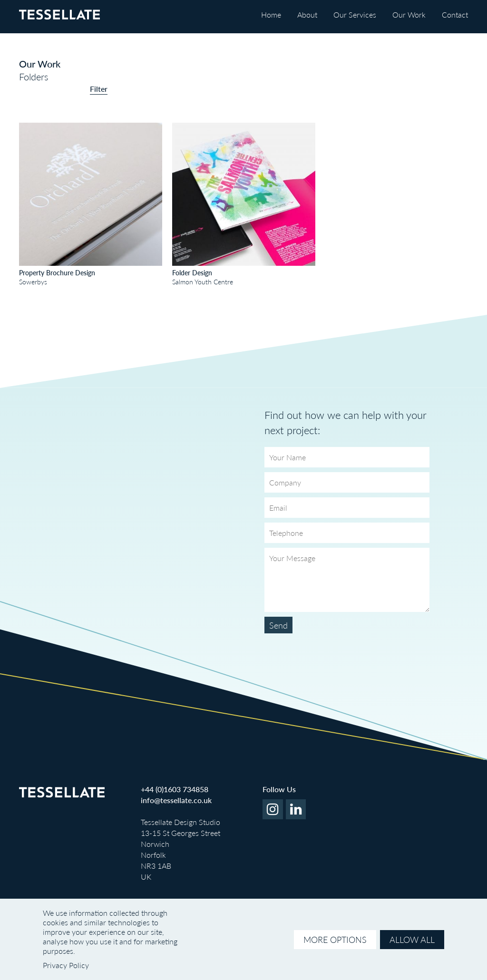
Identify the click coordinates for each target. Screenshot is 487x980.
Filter (99, 89)
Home (271, 15)
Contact (455, 15)
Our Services (355, 15)
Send (278, 625)
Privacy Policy (66, 965)
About (307, 15)
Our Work (409, 15)
